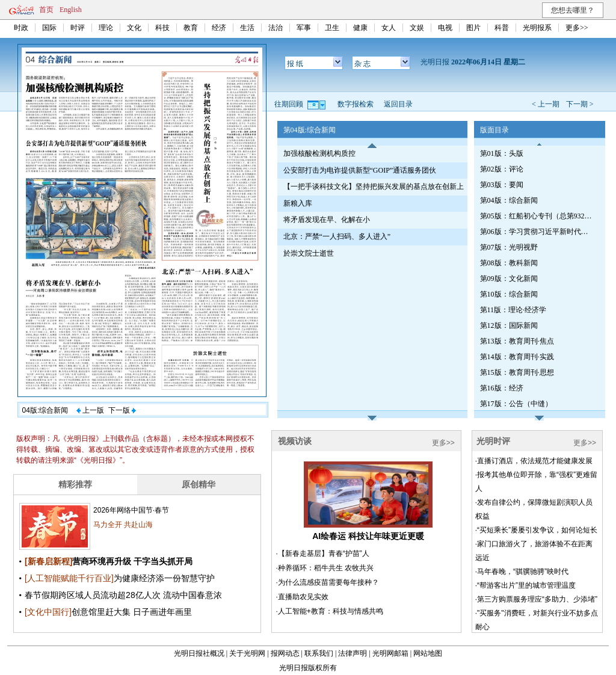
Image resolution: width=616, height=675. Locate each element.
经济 (219, 28)
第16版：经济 (502, 388)
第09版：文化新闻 (509, 279)
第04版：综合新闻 (509, 200)
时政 (21, 28)
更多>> (577, 28)
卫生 (332, 28)
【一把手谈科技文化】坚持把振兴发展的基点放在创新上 (374, 186)
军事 (304, 28)
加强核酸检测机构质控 (319, 153)
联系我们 (319, 653)
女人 (389, 28)
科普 (502, 28)
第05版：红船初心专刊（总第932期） (537, 216)
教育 (191, 28)
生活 (247, 28)
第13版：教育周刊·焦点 (517, 341)
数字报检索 (356, 104)
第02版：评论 (502, 169)
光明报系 (537, 28)
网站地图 (428, 653)
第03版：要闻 (502, 185)
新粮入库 (298, 203)
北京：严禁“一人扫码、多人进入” (337, 236)
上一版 (90, 410)
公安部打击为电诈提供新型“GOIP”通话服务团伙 (360, 170)
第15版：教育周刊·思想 (517, 372)
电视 (445, 28)
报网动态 (285, 653)
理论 (106, 28)
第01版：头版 (502, 153)
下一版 (122, 410)
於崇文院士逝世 (309, 253)
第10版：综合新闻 (509, 294)
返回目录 (398, 104)
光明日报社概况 (199, 653)
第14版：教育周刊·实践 (517, 357)
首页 (46, 10)
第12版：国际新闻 (509, 325)
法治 (276, 28)
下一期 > (580, 104)
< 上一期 (546, 104)
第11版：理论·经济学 (513, 310)
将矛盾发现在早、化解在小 (327, 220)
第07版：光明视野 (509, 247)
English (71, 10)
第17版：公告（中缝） (516, 404)
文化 (134, 28)
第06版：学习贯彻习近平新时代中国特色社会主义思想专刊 (537, 232)
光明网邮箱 (390, 653)
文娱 (417, 28)
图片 (473, 28)
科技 (162, 28)
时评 (78, 28)
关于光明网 (247, 653)
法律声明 (353, 653)
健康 (360, 28)
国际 (49, 28)
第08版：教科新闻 (509, 263)
